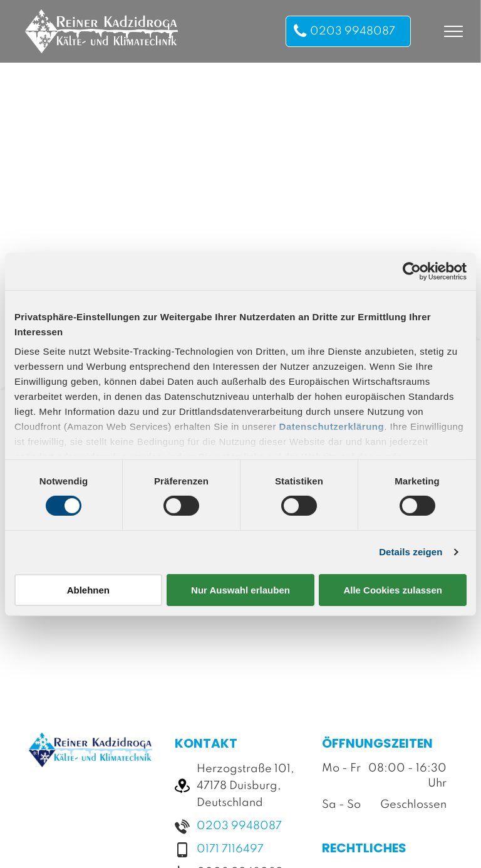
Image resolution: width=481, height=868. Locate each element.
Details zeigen (411, 552)
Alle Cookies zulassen (393, 590)
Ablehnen (88, 590)
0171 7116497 (230, 849)
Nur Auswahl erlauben (240, 590)
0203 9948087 (239, 826)
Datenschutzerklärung (332, 426)
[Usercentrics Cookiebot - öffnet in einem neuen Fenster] (412, 271)
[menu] (453, 31)
